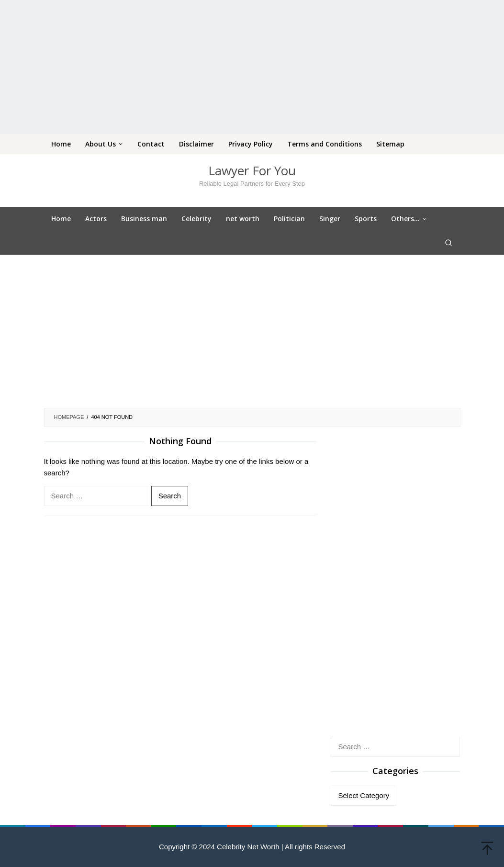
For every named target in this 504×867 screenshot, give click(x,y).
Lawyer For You (252, 170)
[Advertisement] (252, 67)
